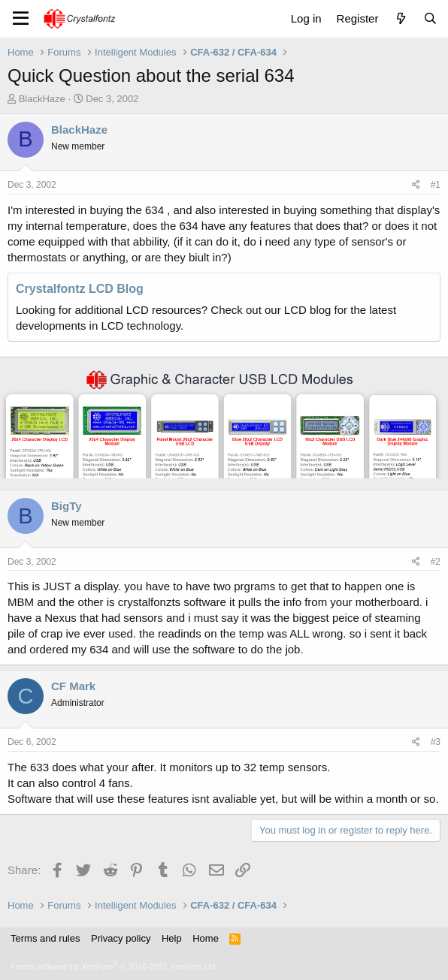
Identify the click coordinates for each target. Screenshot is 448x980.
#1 (436, 185)
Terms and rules (45, 938)
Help (172, 938)
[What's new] (400, 18)
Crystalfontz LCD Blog (80, 289)
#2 (436, 562)
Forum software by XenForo (114, 966)
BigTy (67, 506)
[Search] (430, 18)
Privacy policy (121, 938)
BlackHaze (42, 99)
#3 (436, 742)
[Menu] (21, 19)
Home (206, 938)
